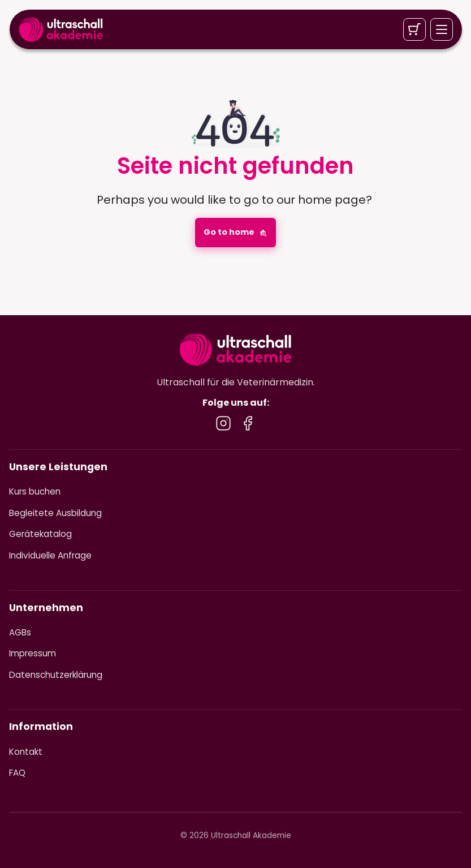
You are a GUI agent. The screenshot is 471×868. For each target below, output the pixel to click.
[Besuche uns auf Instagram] (223, 423)
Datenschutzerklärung (56, 675)
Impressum (33, 653)
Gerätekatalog (40, 534)
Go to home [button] (235, 232)
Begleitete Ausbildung (55, 513)
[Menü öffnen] (441, 29)
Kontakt (26, 752)
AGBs (20, 632)
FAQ (17, 773)
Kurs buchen (35, 491)
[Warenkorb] (414, 29)
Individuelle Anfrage (50, 555)
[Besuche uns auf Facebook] (248, 423)
